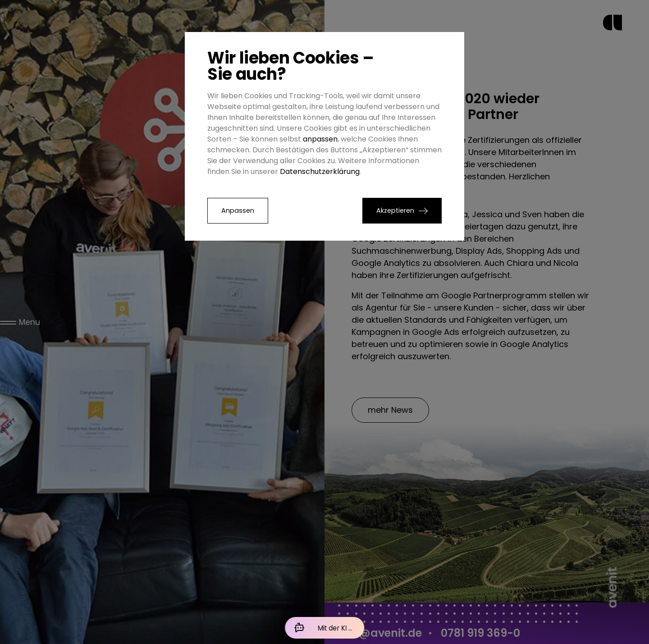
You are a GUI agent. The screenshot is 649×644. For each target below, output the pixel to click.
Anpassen (238, 210)
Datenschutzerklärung (320, 171)
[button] (402, 211)
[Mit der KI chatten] (324, 628)
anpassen (320, 139)
